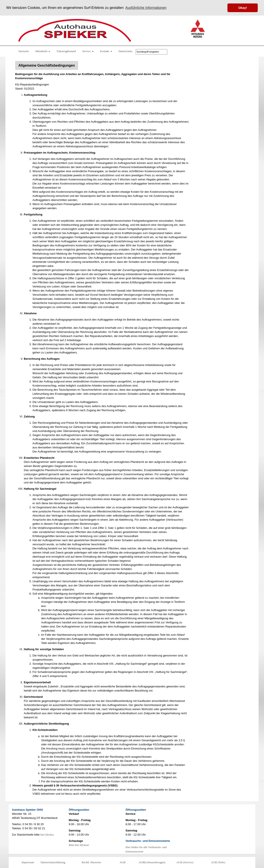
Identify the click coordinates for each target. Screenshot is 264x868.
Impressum (28, 862)
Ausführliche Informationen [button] (146, 8)
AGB (123, 862)
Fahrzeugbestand (66, 51)
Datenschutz (126, 51)
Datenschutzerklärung (53, 862)
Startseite (24, 51)
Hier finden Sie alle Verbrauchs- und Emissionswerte (146, 849)
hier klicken (47, 834)
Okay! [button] (243, 8)
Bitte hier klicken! (79, 845)
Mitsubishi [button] (43, 51)
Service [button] (88, 51)
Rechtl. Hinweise (92, 862)
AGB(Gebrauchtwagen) (152, 862)
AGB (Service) (185, 862)
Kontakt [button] (106, 51)
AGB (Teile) (218, 862)
